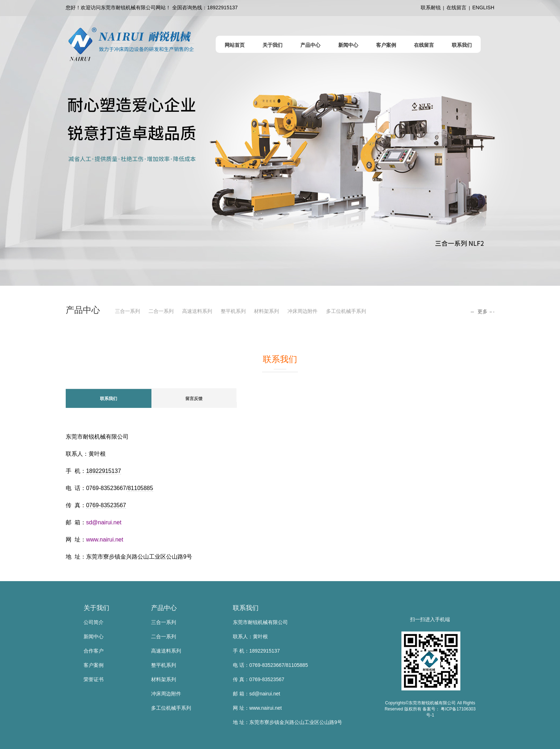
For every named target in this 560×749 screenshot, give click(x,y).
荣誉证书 (94, 679)
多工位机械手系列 (346, 311)
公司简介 (94, 622)
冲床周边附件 (302, 311)
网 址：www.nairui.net (257, 708)
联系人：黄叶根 (250, 636)
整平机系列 (233, 311)
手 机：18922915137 (256, 651)
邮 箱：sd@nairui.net (256, 694)
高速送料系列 (197, 311)
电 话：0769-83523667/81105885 (270, 665)
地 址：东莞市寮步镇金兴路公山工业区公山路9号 (287, 722)
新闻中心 (94, 636)
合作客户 (94, 651)
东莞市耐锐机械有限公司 (260, 622)
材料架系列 (266, 311)
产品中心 (164, 608)
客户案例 (94, 665)
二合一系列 (161, 311)
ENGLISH (483, 8)
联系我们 (246, 608)
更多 (482, 311)
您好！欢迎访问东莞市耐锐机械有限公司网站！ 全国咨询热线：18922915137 (152, 8)
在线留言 (456, 8)
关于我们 (96, 608)
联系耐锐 (431, 8)
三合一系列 (127, 311)
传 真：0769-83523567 (259, 679)
